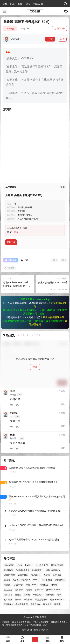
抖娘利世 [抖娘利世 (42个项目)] (44, 585)
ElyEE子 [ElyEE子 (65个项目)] (29, 565)
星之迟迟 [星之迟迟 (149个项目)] (8, 590)
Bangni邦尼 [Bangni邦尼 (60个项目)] (9, 565)
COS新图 (10, 29)
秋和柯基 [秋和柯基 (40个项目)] (50, 595)
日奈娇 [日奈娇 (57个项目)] (54, 585)
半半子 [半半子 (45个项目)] (36, 580)
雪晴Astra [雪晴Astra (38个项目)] (8, 604)
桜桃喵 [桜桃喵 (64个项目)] (29, 590)
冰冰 (12, 391)
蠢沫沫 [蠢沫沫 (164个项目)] (18, 599)
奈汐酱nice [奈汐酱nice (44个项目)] (60, 580)
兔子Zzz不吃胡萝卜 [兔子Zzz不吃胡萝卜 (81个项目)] (21, 580)
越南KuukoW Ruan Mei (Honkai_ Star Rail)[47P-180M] (16, 286)
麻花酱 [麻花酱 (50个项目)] (57, 604)
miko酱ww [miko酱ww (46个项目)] (8, 570)
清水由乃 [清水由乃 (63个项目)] (8, 595)
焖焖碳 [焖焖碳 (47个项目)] (18, 595)
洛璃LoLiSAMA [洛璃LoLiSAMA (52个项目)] (53, 590)
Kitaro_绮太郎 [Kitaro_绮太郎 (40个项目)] (57, 565)
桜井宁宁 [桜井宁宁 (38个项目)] (19, 590)
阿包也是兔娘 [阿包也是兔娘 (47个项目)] (41, 599)
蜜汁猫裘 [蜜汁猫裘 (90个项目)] (8, 599)
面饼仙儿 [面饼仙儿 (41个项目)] (47, 604)
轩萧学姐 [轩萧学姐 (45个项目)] (28, 599)
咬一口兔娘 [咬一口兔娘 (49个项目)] (47, 580)
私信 (62, 39)
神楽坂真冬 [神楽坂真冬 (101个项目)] (38, 595)
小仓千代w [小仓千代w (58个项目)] (19, 585)
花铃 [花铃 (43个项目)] (59, 595)
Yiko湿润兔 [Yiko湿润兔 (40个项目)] (23, 575)
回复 (63, 404)
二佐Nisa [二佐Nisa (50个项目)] (57, 575)
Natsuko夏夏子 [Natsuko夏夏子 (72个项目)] (23, 570)
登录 (16, 232)
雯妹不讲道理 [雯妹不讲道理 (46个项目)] (22, 604)
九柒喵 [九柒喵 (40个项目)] (47, 575)
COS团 (43, 617)
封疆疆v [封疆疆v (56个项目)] (7, 585)
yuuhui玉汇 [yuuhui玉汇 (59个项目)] (36, 575)
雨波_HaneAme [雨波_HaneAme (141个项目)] (57, 599)
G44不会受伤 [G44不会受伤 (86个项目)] (42, 565)
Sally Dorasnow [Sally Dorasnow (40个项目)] (53, 570)
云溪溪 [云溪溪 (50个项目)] (7, 580)
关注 (50, 39)
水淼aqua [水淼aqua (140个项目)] (39, 590)
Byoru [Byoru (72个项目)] (20, 565)
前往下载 (59, 29)
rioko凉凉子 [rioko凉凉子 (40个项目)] (38, 570)
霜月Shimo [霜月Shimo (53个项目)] (36, 604)
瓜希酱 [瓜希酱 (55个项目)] (27, 595)
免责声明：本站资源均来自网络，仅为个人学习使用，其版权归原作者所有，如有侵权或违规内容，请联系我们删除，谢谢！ (35, 624)
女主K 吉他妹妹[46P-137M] (52, 282)
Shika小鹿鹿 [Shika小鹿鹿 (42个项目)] (9, 575)
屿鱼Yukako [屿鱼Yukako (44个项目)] (32, 585)
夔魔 (12, 435)
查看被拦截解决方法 (54, 317)
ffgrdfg (14, 413)
